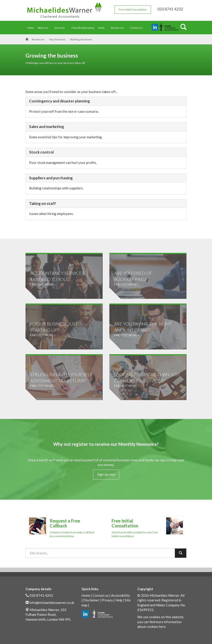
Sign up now (106, 474)
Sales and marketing (47, 127)
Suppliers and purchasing (51, 178)
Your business (57, 39)
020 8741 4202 (41, 595)
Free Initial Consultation (133, 10)
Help (119, 600)
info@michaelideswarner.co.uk (52, 603)
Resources (118, 28)
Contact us (136, 28)
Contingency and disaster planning (59, 101)
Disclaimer (91, 600)
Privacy (107, 600)
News (103, 28)
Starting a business (81, 39)
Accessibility (121, 595)
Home (31, 28)
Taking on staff (42, 203)
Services (61, 28)
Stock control (41, 152)
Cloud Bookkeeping (83, 28)
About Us (44, 28)
